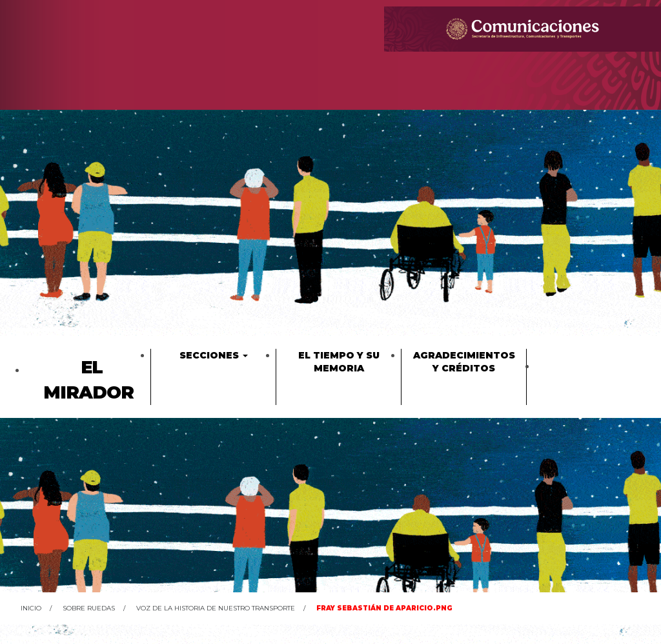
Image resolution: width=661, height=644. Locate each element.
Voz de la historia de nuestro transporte (216, 608)
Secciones (214, 355)
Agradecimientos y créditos (464, 362)
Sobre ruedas (89, 608)
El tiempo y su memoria (339, 362)
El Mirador (88, 380)
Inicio (31, 608)
